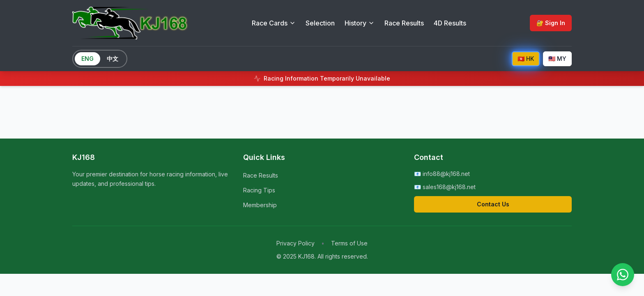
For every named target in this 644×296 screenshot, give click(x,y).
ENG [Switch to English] (87, 59)
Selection (320, 23)
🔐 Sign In (551, 23)
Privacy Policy (296, 243)
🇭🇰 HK (526, 59)
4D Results (450, 23)
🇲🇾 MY (557, 59)
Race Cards (274, 23)
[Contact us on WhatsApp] (623, 275)
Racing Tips (259, 190)
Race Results (404, 23)
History (360, 23)
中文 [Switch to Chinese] (113, 59)
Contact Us (493, 204)
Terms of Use (349, 243)
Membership (260, 205)
